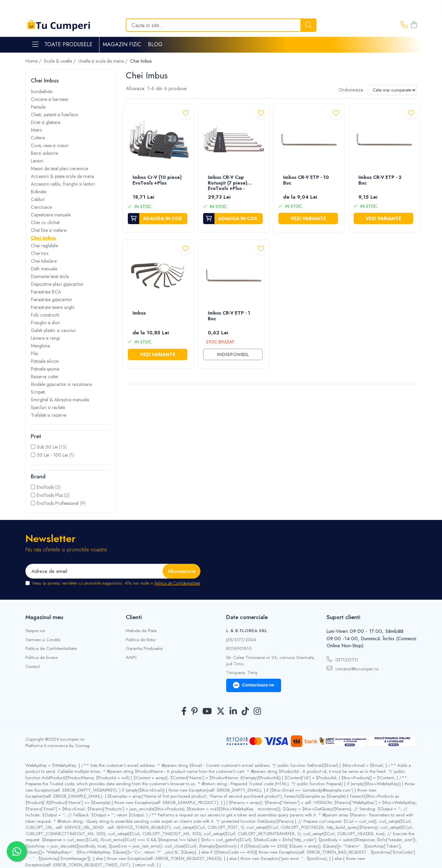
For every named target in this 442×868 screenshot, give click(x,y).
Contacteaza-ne (254, 685)
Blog (155, 44)
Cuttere (38, 138)
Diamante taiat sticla (50, 276)
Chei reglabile (44, 246)
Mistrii (36, 130)
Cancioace (41, 207)
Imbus (139, 313)
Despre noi (35, 631)
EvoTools (45, 487)
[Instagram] (257, 712)
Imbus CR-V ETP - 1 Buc (229, 316)
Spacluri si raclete (48, 407)
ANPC (131, 658)
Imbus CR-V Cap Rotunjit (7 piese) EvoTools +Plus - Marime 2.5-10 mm (229, 183)
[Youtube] (207, 712)
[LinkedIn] (233, 712)
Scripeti (38, 392)
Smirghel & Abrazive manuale (60, 400)
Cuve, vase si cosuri (50, 145)
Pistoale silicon (45, 361)
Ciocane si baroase (49, 99)
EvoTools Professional (58, 503)
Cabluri (38, 199)
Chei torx (40, 253)
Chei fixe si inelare (49, 230)
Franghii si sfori (46, 323)
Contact (33, 667)
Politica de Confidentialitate (177, 583)
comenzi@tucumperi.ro (352, 669)
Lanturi (37, 161)
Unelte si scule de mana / (104, 61)
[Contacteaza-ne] (404, 25)
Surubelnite (41, 91)
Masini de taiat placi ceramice (59, 169)
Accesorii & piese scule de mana (62, 176)
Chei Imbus (43, 238)
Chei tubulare (44, 261)
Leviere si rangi (45, 338)
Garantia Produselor (144, 649)
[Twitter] (221, 712)
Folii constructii (45, 315)
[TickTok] (245, 712)
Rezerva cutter (45, 377)
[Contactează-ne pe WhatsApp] (17, 851)
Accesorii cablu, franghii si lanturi (63, 184)
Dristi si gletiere (46, 122)
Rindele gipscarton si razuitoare (61, 384)
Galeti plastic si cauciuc (53, 330)
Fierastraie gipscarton (51, 299)
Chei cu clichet (45, 222)
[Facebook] (184, 712)
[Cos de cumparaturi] (414, 25)
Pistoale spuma (45, 369)
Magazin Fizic (122, 44)
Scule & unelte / (60, 61)
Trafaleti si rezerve (49, 415)
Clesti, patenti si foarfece (54, 115)
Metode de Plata (141, 631)
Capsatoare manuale (51, 215)
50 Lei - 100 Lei (52, 455)
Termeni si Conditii (43, 640)
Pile (34, 353)
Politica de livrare (41, 658)
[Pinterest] (195, 712)
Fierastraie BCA (46, 292)
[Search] (221, 25)
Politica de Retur (141, 640)
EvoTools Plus (50, 495)
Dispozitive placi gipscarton (57, 284)
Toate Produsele (62, 45)
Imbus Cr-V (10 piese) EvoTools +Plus (157, 180)
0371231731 (342, 660)
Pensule (38, 107)
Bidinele (38, 192)
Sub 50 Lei (47, 447)
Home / (34, 61)
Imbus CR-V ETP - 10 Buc (306, 180)
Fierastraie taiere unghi (53, 307)
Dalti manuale (44, 269)
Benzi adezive (44, 153)
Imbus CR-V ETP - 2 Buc (380, 180)
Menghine (40, 346)
